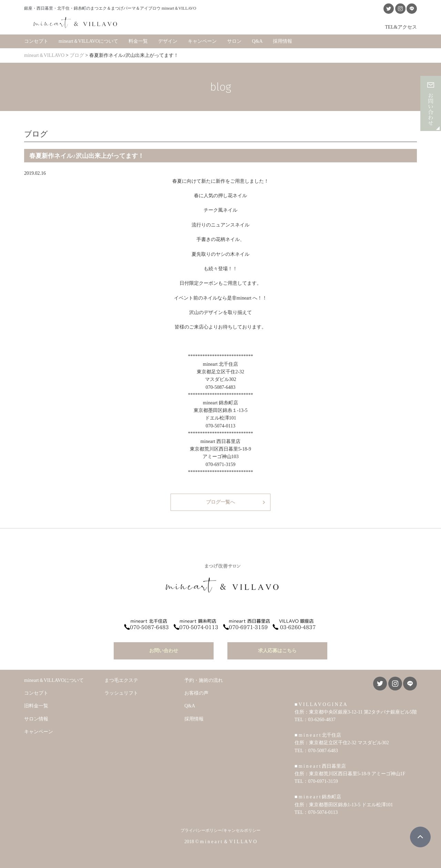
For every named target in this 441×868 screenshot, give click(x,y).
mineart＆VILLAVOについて (88, 41)
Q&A (257, 41)
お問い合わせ (164, 651)
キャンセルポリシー (242, 830)
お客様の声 (196, 693)
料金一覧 (138, 41)
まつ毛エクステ (121, 680)
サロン (234, 41)
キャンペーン (202, 41)
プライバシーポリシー (201, 830)
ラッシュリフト (121, 693)
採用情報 (283, 41)
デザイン (168, 41)
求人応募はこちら (277, 651)
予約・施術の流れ (204, 680)
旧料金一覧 (36, 706)
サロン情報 (36, 719)
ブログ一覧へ (220, 502)
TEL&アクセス (401, 27)
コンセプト (36, 41)
